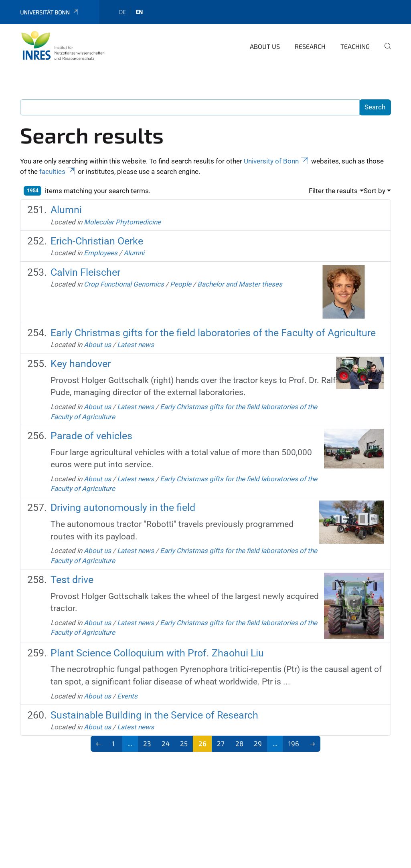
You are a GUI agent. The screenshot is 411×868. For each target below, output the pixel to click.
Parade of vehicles (91, 436)
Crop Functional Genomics (124, 284)
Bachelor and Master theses (240, 284)
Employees (101, 253)
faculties (58, 172)
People (181, 284)
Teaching (355, 46)
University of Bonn (277, 161)
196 (294, 743)
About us (265, 46)
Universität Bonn (50, 12)
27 (221, 743)
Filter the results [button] (333, 191)
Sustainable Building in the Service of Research (154, 715)
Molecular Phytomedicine (122, 222)
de (122, 12)
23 (147, 743)
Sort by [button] (375, 191)
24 (166, 743)
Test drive (72, 580)
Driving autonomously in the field (123, 508)
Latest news (136, 345)
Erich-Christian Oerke (97, 241)
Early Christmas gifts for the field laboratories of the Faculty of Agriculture (213, 333)
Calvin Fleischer (85, 272)
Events (127, 696)
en (139, 12)
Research (310, 46)
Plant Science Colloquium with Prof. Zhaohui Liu (157, 653)
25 (184, 743)
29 (258, 743)
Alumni (66, 210)
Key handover (81, 364)
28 (239, 743)
